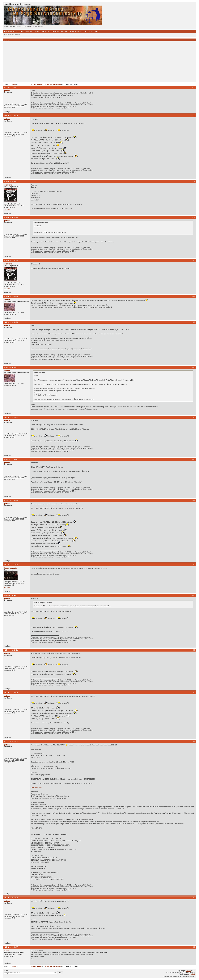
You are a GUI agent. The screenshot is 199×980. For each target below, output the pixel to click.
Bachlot (7, 300)
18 (13, 84)
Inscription (55, 31)
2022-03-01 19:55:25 (11, 501)
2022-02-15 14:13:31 (11, 417)
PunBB (188, 971)
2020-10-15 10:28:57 (11, 87)
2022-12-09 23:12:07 (11, 742)
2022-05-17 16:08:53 (11, 693)
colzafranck (8, 185)
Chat (85, 31)
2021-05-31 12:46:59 (11, 116)
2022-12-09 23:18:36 (11, 898)
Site (17, 31)
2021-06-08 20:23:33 (11, 296)
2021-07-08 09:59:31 (11, 367)
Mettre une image (76, 31)
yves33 (6, 950)
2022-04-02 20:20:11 (11, 650)
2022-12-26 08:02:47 (11, 947)
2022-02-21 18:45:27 (11, 459)
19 (15, 84)
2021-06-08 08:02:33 (11, 218)
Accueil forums (9, 31)
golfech (7, 91)
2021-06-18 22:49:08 (11, 322)
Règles (38, 31)
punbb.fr (193, 974)
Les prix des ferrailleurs (52, 84)
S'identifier (64, 31)
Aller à (33, 972)
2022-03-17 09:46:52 (11, 595)
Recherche (46, 31)
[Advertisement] (87, 62)
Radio (91, 31)
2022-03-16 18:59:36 (11, 565)
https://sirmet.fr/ (36, 787)
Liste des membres (27, 31)
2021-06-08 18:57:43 (11, 261)
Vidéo (97, 31)
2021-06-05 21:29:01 (11, 182)
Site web (7, 210)
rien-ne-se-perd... (11, 568)
